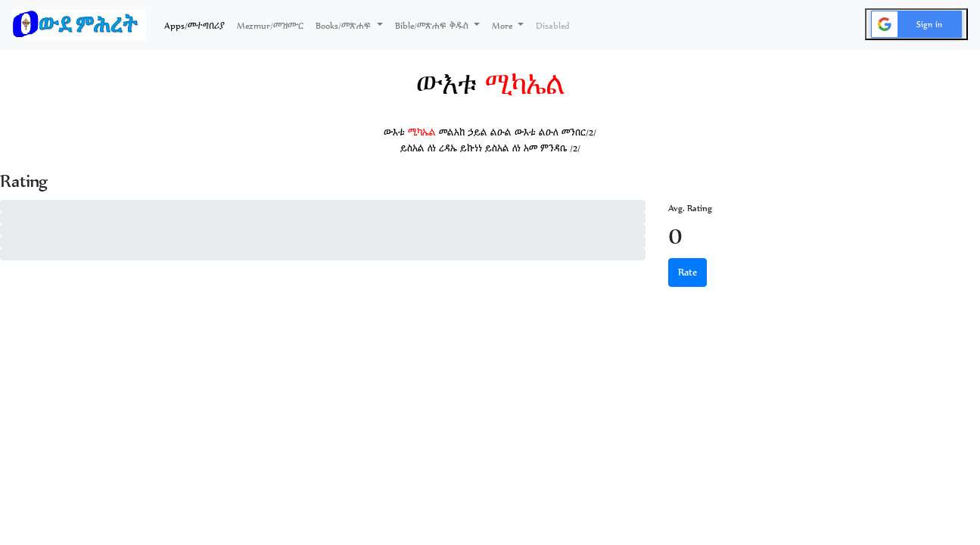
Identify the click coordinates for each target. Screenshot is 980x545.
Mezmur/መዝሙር (270, 25)
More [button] (503, 25)
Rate (688, 272)
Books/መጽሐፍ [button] (345, 25)
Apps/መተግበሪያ (198, 24)
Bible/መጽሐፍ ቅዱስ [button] (433, 25)
